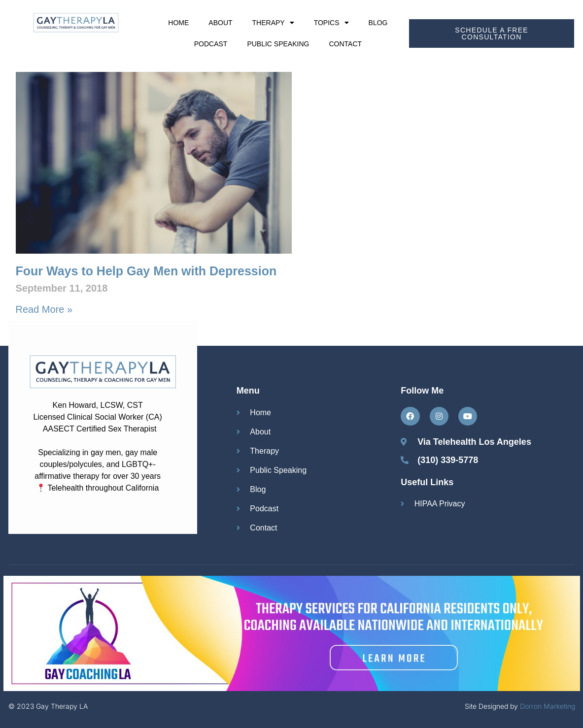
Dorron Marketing (548, 706)
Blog (378, 23)
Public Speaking (278, 44)
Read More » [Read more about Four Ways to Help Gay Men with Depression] (44, 309)
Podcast (211, 44)
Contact (345, 44)
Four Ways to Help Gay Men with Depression (146, 271)
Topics (331, 23)
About (220, 23)
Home (178, 23)
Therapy (273, 23)
